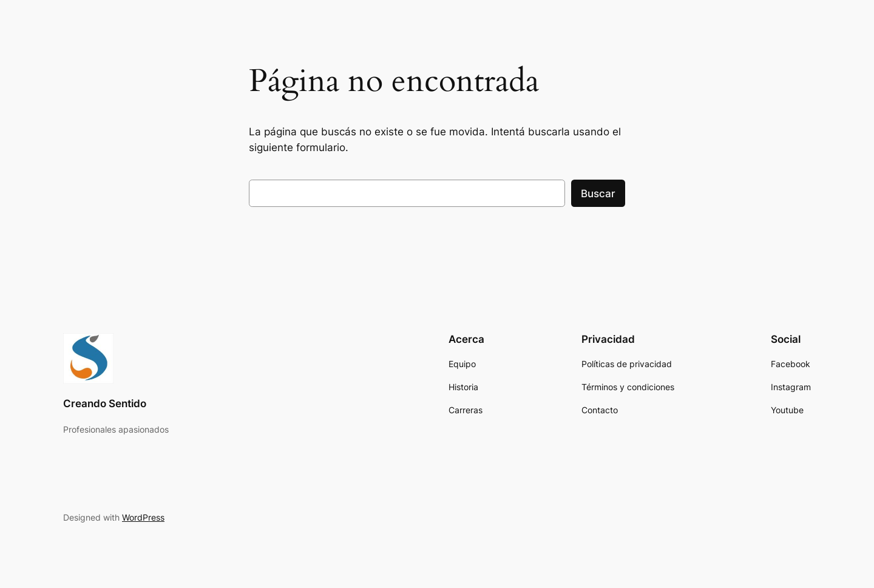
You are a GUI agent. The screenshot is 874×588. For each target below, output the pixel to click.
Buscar (598, 194)
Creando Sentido (105, 404)
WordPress (143, 517)
